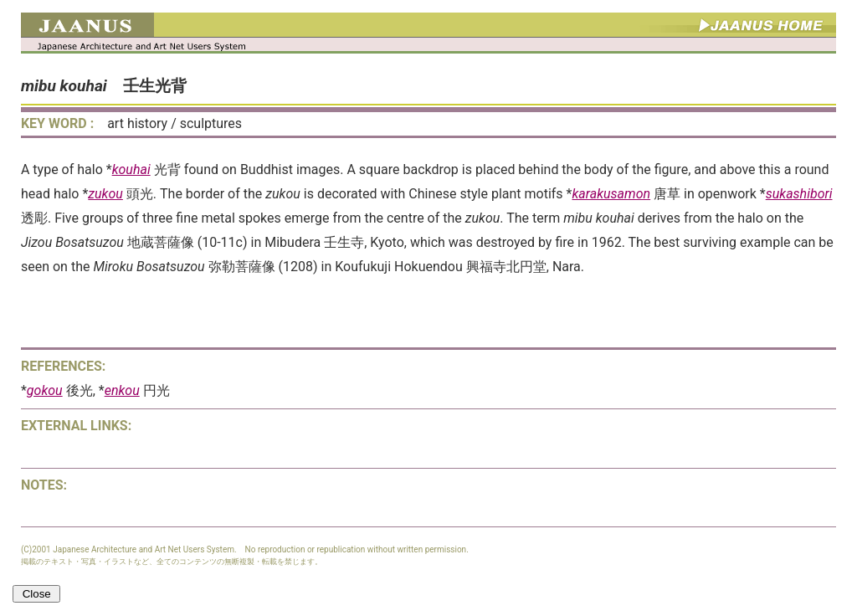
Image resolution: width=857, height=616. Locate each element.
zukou (105, 194)
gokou (45, 390)
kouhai (131, 169)
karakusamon (611, 194)
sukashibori (799, 194)
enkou (122, 390)
